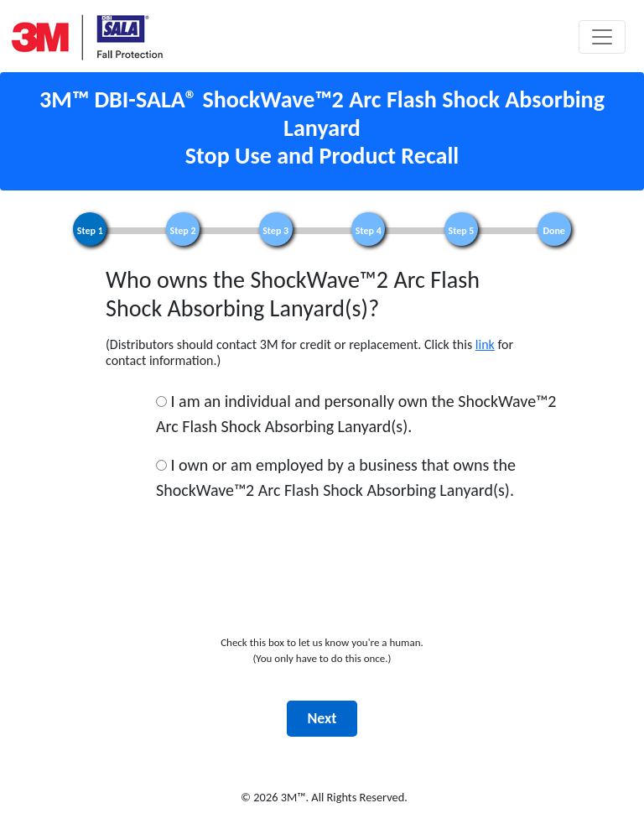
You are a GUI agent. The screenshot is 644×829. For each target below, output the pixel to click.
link (485, 344)
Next (322, 718)
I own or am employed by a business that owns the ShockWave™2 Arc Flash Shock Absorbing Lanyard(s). (336, 477)
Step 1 (90, 231)
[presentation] (322, 596)
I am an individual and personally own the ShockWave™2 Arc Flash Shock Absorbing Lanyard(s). (356, 414)
